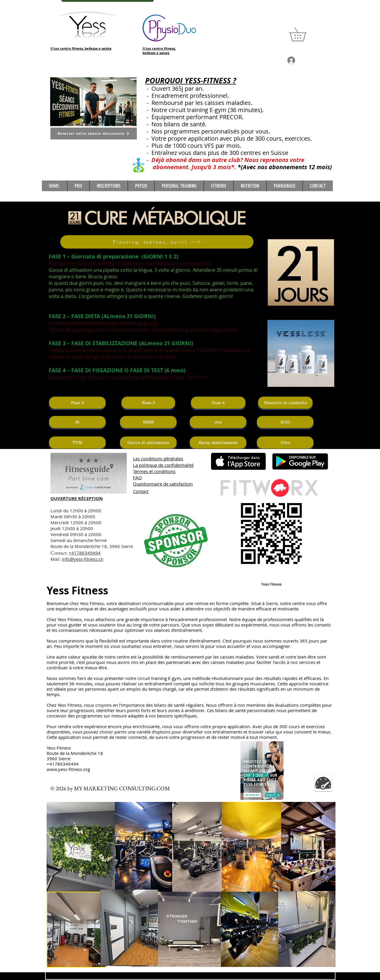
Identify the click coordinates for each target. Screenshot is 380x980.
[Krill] (285, 422)
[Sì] (77, 422)
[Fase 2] (77, 403)
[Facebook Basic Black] (333, 443)
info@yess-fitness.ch (83, 559)
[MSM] (148, 422)
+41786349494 (85, 553)
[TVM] (77, 443)
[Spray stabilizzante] (218, 443)
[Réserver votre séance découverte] (94, 134)
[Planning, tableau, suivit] (157, 242)
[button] (304, 34)
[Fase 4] (218, 403)
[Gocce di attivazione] (148, 443)
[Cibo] (285, 443)
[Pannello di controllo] (285, 403)
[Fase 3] (148, 403)
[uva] (218, 422)
